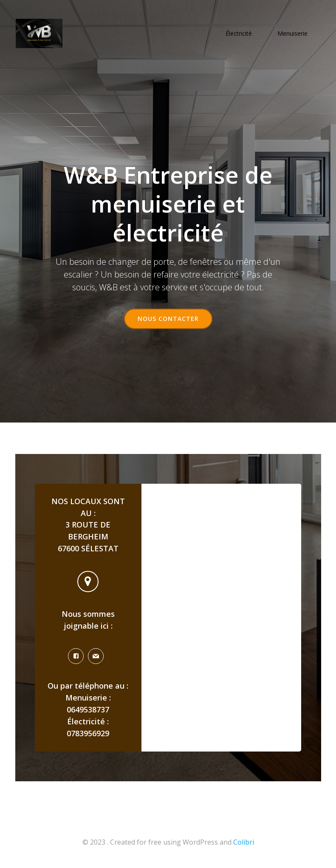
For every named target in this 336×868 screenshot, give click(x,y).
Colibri (244, 845)
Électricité (240, 34)
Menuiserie (293, 34)
